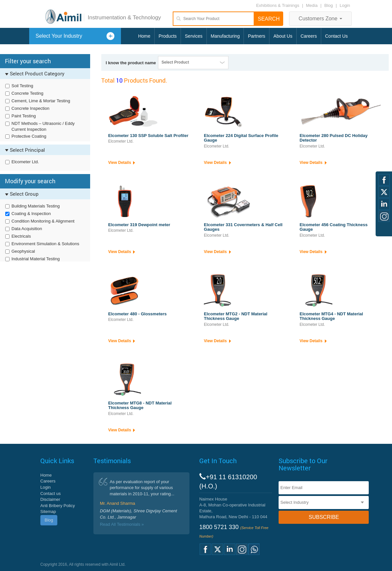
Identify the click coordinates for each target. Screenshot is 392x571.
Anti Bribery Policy (58, 506)
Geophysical (23, 251)
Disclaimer (50, 499)
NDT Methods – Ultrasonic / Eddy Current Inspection (43, 127)
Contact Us (336, 36)
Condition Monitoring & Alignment (43, 221)
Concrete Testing (27, 93)
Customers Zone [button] (320, 19)
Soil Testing (22, 86)
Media (313, 5)
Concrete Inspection (30, 108)
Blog (329, 5)
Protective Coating (29, 136)
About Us (283, 36)
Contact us (50, 493)
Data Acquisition (27, 229)
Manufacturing (225, 36)
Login (345, 5)
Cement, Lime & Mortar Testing (41, 101)
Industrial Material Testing (36, 259)
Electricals (21, 236)
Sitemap (48, 512)
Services (194, 36)
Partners (256, 36)
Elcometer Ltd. (25, 162)
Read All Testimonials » (122, 524)
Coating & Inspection (31, 214)
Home (144, 36)
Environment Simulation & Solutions (45, 244)
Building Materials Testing (36, 206)
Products (168, 36)
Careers (309, 36)
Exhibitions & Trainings (278, 5)
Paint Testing (24, 116)
